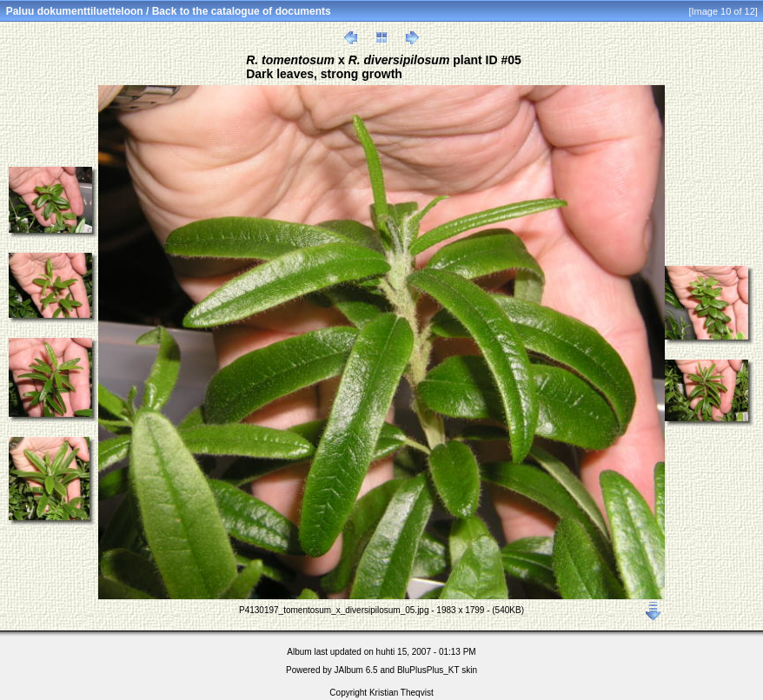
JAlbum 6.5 (356, 670)
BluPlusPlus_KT (428, 670)
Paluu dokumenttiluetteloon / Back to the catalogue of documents (169, 11)
